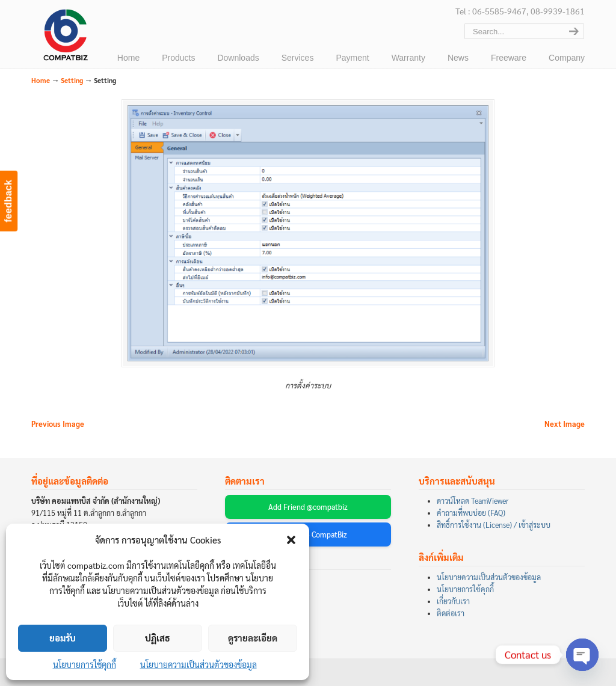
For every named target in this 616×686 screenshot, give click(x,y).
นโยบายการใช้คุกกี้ (85, 664)
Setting (72, 80)
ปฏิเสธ (158, 638)
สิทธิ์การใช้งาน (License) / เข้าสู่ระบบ (494, 525)
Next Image (565, 424)
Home (41, 80)
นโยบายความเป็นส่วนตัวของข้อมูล (199, 664)
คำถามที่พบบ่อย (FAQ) (471, 513)
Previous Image (58, 424)
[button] (291, 540)
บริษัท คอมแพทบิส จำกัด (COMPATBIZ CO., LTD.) (64, 37)
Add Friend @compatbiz (308, 507)
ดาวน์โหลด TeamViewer (473, 501)
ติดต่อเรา (451, 613)
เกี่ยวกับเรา (453, 601)
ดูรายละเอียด (253, 638)
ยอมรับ (63, 638)
